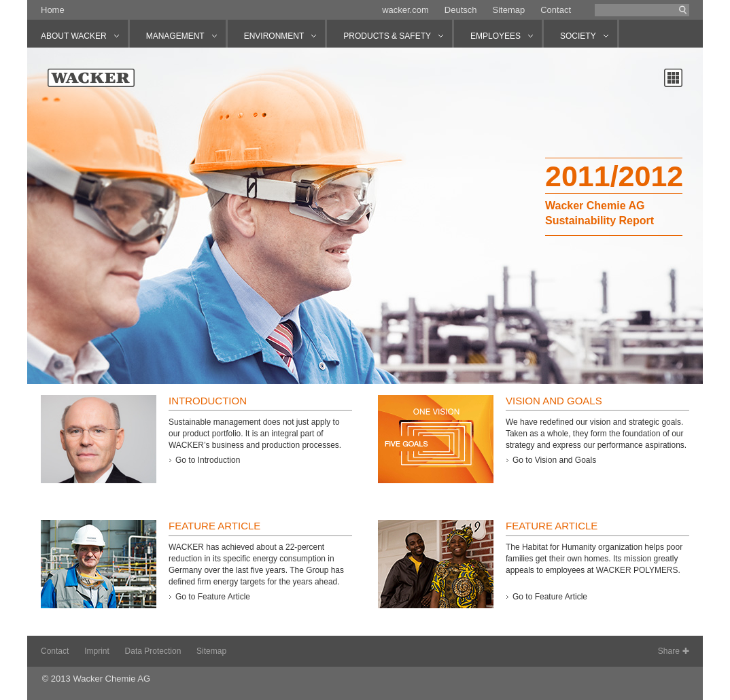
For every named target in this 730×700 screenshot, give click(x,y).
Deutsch (461, 10)
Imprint (97, 651)
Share (669, 651)
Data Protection (153, 651)
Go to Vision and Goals (554, 460)
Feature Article (214, 526)
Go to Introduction (208, 460)
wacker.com (405, 10)
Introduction (208, 401)
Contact (556, 10)
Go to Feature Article (213, 597)
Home (53, 10)
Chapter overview (673, 78)
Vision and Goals (554, 401)
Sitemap (508, 10)
